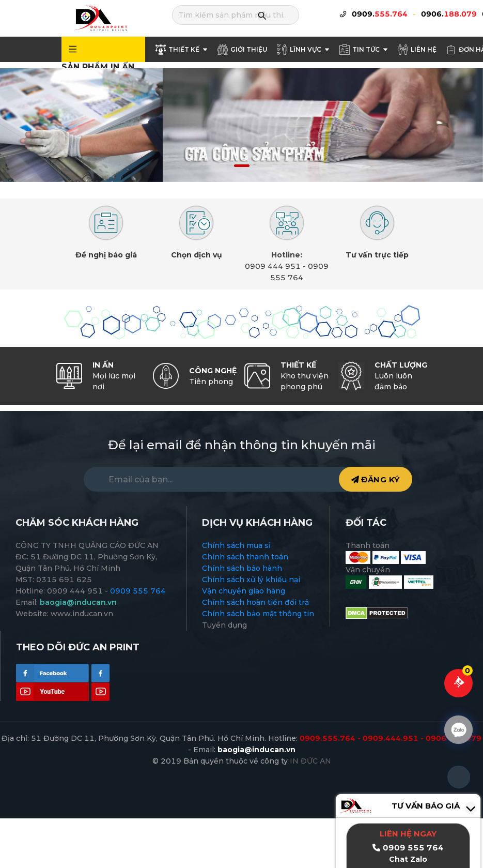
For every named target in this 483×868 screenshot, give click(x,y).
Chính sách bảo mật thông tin (258, 614)
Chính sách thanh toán (245, 557)
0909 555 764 (138, 591)
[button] (219, 166)
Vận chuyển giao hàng (244, 591)
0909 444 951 (273, 266)
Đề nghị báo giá (106, 255)
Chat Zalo (408, 859)
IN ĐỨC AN (310, 761)
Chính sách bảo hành (242, 568)
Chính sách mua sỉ (236, 545)
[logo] (100, 18)
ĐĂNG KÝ (376, 479)
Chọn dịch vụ (197, 255)
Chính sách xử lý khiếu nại (251, 580)
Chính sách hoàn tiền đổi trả (255, 602)
